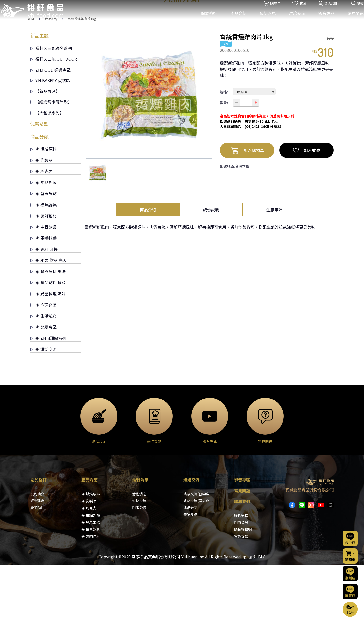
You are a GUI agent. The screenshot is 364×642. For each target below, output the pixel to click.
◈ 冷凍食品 (43, 382)
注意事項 (274, 286)
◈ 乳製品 (41, 237)
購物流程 (241, 592)
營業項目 (37, 584)
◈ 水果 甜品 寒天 (49, 337)
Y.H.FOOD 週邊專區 (50, 147)
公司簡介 (37, 571)
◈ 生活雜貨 (43, 393)
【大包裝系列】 (47, 189)
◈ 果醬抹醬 (43, 315)
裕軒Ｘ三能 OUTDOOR (54, 136)
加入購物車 (247, 227)
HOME (31, 96)
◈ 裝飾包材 (43, 293)
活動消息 (139, 571)
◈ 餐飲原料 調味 (48, 348)
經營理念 (37, 578)
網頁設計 (250, 634)
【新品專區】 (45, 168)
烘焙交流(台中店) (197, 571)
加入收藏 (307, 227)
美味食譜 (190, 591)
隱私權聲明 (243, 606)
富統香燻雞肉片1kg (82, 96)
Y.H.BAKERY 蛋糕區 (50, 157)
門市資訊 (241, 599)
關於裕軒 (206, 20)
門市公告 (139, 584)
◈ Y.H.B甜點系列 (48, 415)
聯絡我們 (242, 578)
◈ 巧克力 (41, 248)
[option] (149, 172)
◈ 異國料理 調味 (48, 370)
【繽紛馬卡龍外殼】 (51, 179)
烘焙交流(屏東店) (197, 578)
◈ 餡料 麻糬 (44, 326)
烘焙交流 (293, 20)
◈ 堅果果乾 (43, 270)
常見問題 (352, 20)
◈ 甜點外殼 (43, 259)
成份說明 (211, 286)
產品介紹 (235, 20)
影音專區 (323, 20)
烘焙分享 (190, 584)
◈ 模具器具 (43, 281)
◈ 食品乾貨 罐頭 (48, 359)
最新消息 (264, 20)
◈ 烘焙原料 (43, 226)
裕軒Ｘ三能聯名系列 (51, 125)
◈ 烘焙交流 (43, 426)
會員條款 (241, 613)
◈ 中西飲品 (43, 304)
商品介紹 (148, 286)
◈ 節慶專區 (43, 404)
